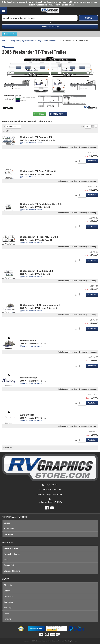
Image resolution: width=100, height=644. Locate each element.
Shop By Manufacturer (50, 27)
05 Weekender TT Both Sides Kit (36, 271)
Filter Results (9, 34)
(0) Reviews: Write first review (31, 143)
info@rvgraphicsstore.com (51, 494)
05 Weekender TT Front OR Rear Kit (38, 171)
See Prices (39, 114)
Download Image (58, 114)
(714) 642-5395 (51, 485)
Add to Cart (92, 161)
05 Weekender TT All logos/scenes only (40, 305)
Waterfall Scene (28, 341)
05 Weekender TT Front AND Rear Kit (39, 237)
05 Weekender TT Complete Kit (36, 137)
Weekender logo (29, 378)
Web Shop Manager (71, 641)
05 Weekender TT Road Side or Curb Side (41, 204)
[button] (50, 18)
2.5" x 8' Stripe (27, 415)
